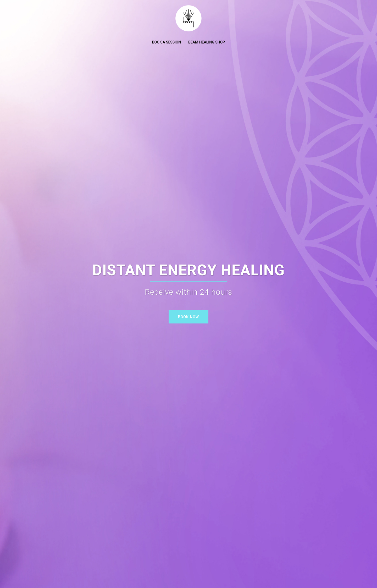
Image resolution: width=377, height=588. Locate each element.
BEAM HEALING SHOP (207, 42)
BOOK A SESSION (167, 42)
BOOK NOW (188, 317)
